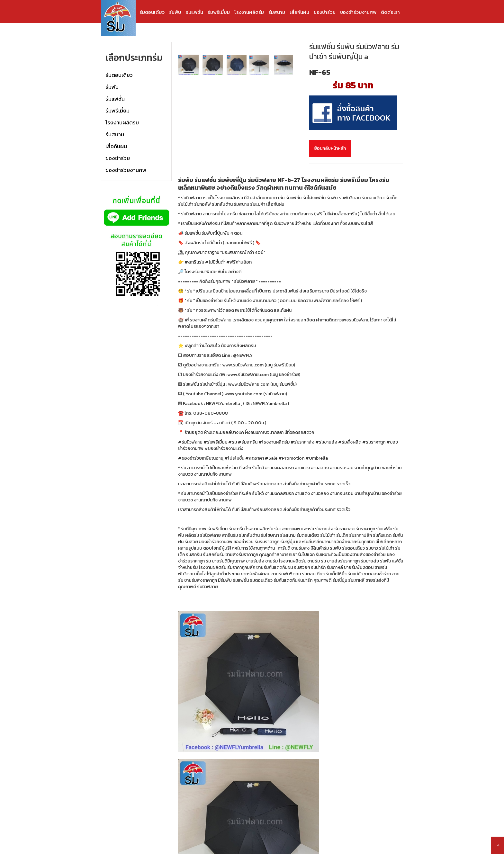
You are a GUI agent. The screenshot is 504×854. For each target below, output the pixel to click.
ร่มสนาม (277, 12)
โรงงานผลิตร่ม (249, 12)
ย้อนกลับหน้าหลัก (330, 148)
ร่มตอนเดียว (152, 12)
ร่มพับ (175, 12)
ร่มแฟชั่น (194, 12)
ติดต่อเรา (390, 12)
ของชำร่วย (325, 12)
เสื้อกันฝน (299, 12)
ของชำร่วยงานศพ (358, 12)
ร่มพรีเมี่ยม (219, 12)
